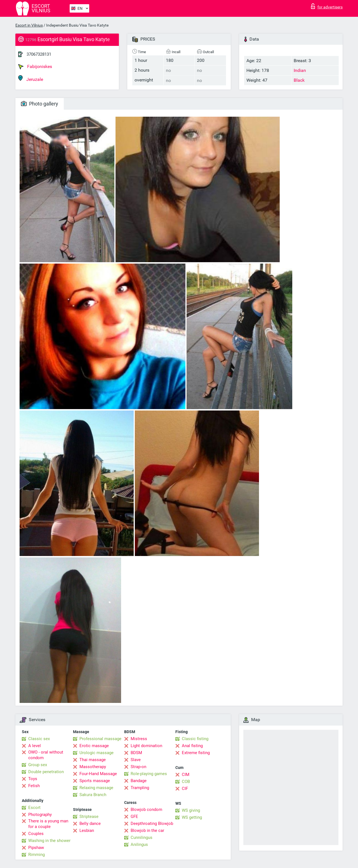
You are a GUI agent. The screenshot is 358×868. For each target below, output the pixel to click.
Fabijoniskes (35, 67)
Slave (136, 760)
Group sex (38, 765)
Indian (300, 70)
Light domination (146, 746)
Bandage (139, 781)
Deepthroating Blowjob (152, 824)
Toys (33, 779)
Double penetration (46, 772)
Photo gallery (40, 104)
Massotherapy (93, 767)
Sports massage (95, 781)
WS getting (192, 817)
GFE (134, 817)
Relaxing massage (96, 788)
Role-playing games (149, 774)
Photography (40, 815)
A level (35, 746)
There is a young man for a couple (48, 824)
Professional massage (100, 739)
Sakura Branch (93, 795)
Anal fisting (192, 746)
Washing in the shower (49, 841)
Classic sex (39, 739)
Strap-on (138, 767)
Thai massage (93, 760)
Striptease (89, 817)
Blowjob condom (146, 810)
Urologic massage (96, 753)
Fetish (34, 786)
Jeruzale (31, 78)
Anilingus (139, 844)
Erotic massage (94, 746)
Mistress (139, 739)
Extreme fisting (196, 753)
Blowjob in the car (147, 831)
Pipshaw (36, 848)
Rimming (36, 855)
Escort (34, 808)
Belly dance (90, 824)
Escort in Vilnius (29, 25)
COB (186, 782)
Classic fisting (195, 739)
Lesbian (87, 831)
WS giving (191, 810)
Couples (36, 834)
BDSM (136, 753)
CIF (185, 789)
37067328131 (39, 54)
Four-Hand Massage (98, 774)
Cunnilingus (142, 837)
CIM (186, 775)
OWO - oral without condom (46, 755)
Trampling (140, 788)
